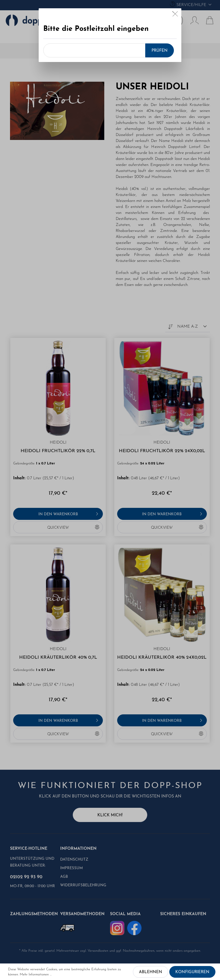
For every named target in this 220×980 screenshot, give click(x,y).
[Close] (175, 12)
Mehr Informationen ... (36, 975)
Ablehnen (151, 972)
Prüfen (160, 48)
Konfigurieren (192, 972)
